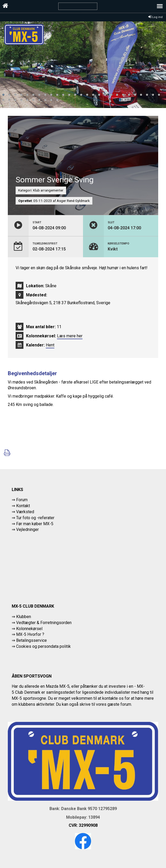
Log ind (155, 17)
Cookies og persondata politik (43, 646)
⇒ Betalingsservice (29, 640)
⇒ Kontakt (21, 506)
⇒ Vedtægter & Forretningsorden (42, 623)
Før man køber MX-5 (35, 524)
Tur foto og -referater (35, 518)
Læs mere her (70, 336)
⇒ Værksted (23, 512)
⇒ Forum (20, 500)
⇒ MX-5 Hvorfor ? (28, 634)
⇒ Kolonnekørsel (27, 629)
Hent (50, 345)
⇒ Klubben (21, 617)
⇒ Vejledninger (25, 529)
